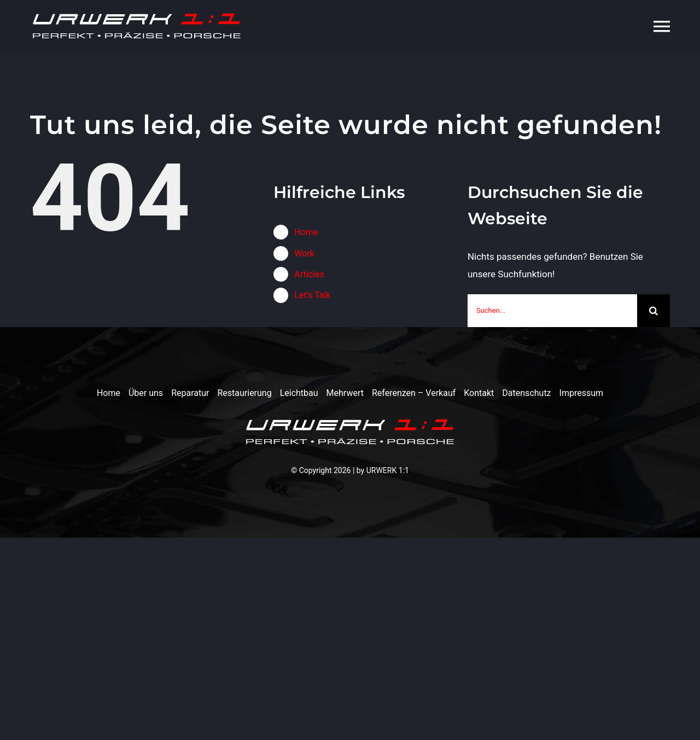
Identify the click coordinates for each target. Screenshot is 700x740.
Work (304, 254)
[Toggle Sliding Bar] (634, 26)
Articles (309, 274)
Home (306, 232)
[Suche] (654, 311)
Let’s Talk (312, 295)
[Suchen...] (552, 311)
